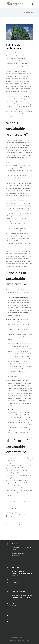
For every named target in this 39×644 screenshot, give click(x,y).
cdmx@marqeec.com (17, 579)
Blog (29, 12)
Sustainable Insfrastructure (24, 502)
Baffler (28, 640)
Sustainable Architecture (20, 517)
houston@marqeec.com (18, 553)
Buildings (10, 513)
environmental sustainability (14, 515)
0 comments (9, 52)
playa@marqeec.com (17, 603)
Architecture (13, 502)
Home (26, 12)
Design (16, 513)
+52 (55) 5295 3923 (16, 582)
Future (26, 515)
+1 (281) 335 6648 (16, 556)
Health (9, 517)
